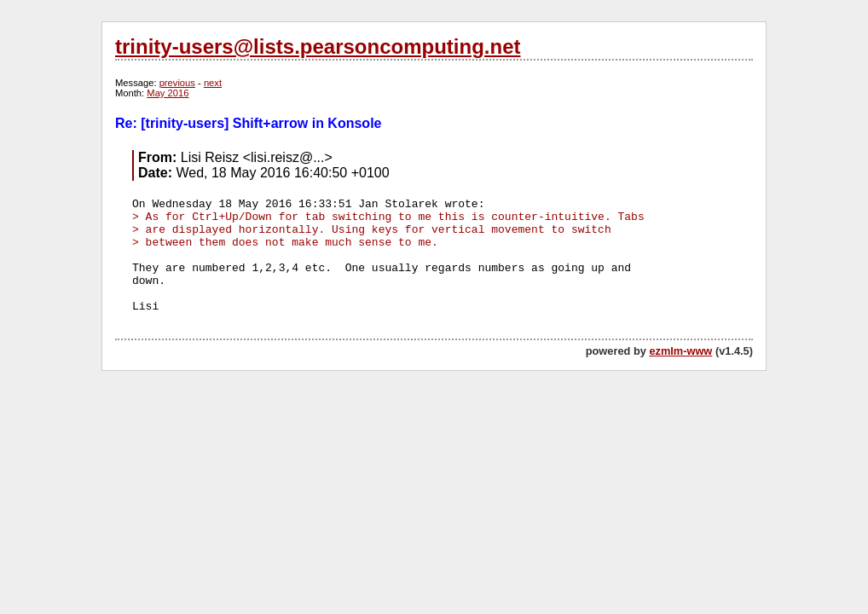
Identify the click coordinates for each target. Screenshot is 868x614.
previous (177, 83)
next (213, 83)
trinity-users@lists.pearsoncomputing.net (318, 46)
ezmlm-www (680, 351)
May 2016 (168, 93)
